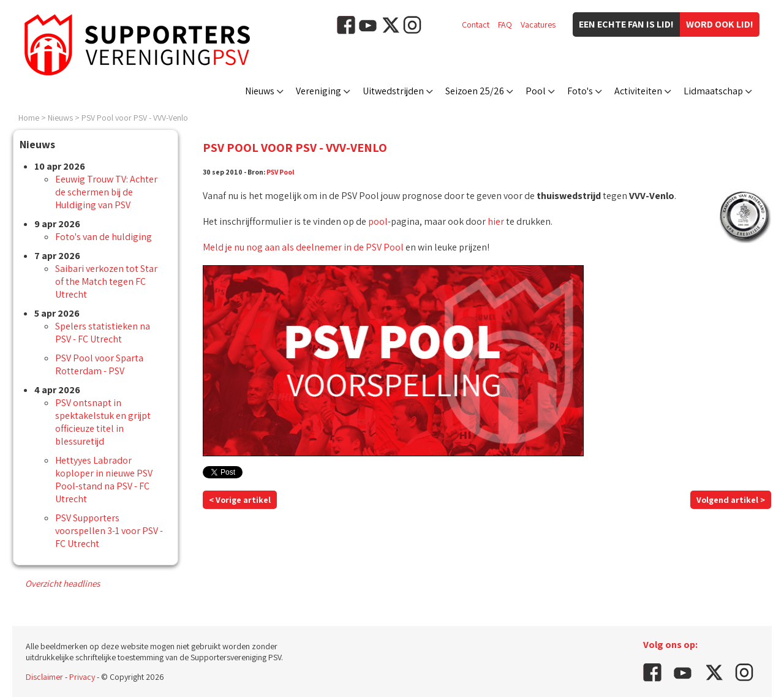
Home (29, 118)
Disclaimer (44, 677)
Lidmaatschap (713, 91)
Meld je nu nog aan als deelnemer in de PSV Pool (303, 247)
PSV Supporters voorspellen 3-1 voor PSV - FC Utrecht (109, 531)
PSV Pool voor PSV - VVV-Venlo (135, 118)
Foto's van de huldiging (104, 237)
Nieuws (260, 91)
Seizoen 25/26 (475, 91)
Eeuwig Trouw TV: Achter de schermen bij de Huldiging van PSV (106, 192)
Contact (476, 24)
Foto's (580, 91)
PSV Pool (281, 172)
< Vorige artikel (240, 500)
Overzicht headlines (62, 583)
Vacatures (538, 24)
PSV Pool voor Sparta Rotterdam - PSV (99, 364)
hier (496, 221)
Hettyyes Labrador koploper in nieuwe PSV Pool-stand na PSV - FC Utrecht (104, 480)
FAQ (505, 24)
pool (378, 221)
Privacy (82, 677)
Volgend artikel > (731, 500)
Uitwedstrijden (393, 91)
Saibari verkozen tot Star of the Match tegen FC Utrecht (106, 281)
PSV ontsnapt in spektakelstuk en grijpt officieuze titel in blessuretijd (103, 422)
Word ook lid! (720, 24)
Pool (536, 91)
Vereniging (318, 91)
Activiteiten (638, 91)
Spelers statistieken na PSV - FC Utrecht (103, 333)
